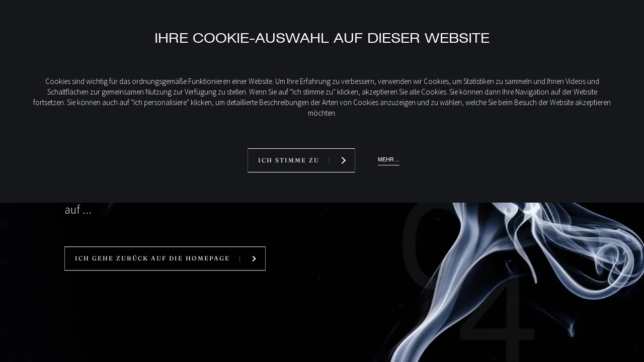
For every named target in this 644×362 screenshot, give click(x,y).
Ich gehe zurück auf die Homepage (152, 259)
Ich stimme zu (289, 160)
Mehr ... (389, 160)
